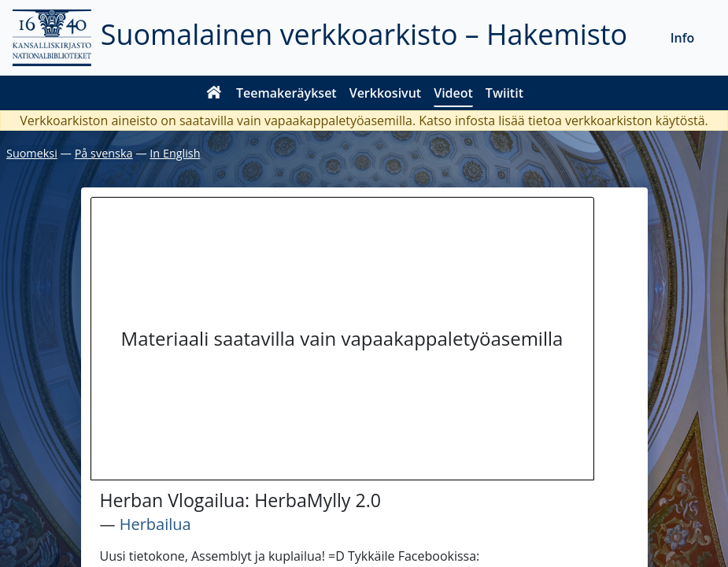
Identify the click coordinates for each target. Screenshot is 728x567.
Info (683, 38)
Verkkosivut (385, 93)
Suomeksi (32, 153)
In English (175, 153)
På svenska (104, 153)
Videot (453, 93)
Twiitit (504, 93)
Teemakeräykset (286, 93)
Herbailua (155, 524)
